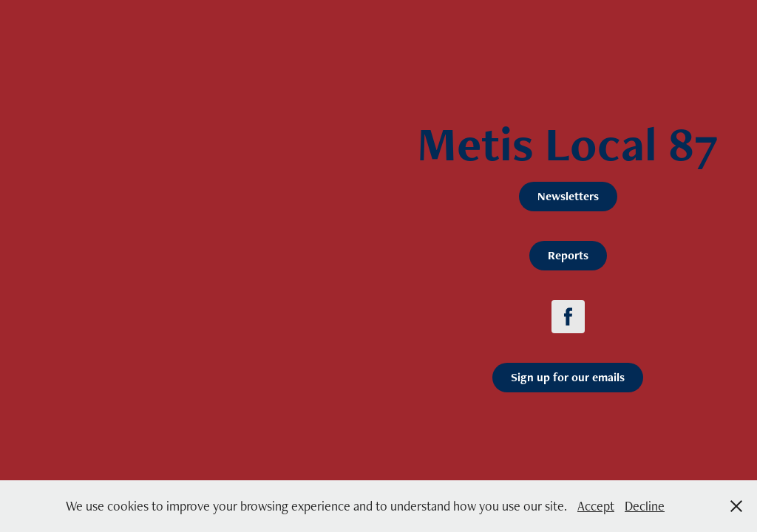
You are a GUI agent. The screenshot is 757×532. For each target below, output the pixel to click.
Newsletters (568, 196)
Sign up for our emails (568, 377)
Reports (568, 255)
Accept (596, 506)
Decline (645, 506)
